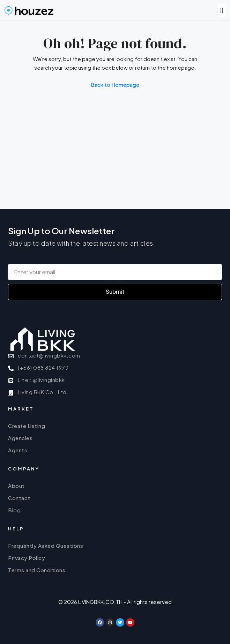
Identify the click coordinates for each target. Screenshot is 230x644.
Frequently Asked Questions (46, 546)
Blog (14, 510)
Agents (18, 450)
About (16, 486)
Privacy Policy (27, 558)
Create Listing (27, 426)
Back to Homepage (115, 85)
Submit (115, 292)
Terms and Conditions (37, 570)
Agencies (20, 438)
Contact (19, 498)
